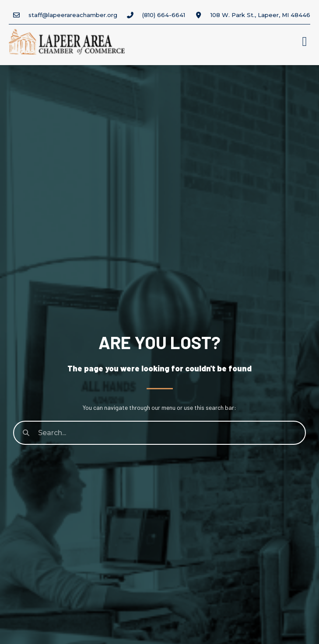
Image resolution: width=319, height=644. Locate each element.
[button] (305, 42)
